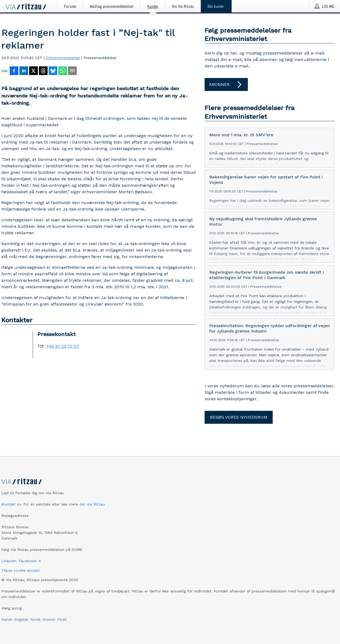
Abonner (226, 84)
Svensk (49, 619)
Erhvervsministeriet (63, 58)
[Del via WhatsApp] (63, 71)
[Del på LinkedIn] (24, 71)
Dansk (7, 619)
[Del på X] (34, 71)
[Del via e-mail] (72, 71)
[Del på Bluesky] (53, 71)
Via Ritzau (96, 504)
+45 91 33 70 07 (63, 346)
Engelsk (21, 619)
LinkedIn (9, 561)
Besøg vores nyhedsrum (239, 417)
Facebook (28, 561)
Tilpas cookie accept (21, 570)
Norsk (35, 619)
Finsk (62, 619)
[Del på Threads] (43, 71)
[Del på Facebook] (14, 71)
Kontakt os (11, 504)
